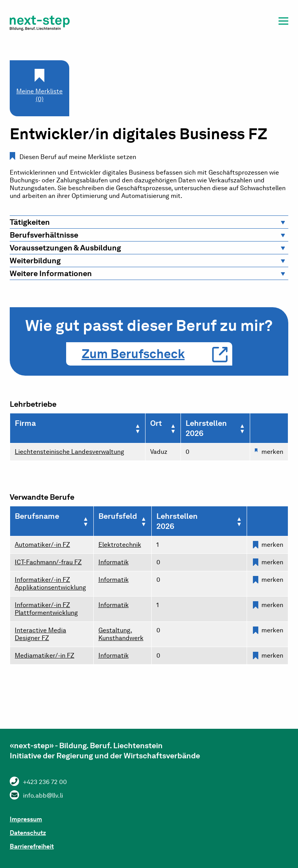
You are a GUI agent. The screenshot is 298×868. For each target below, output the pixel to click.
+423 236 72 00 (45, 782)
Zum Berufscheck (133, 354)
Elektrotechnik (120, 545)
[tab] (149, 222)
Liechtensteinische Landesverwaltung (69, 452)
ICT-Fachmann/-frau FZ (48, 562)
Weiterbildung (35, 261)
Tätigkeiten (30, 222)
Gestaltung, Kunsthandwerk (121, 634)
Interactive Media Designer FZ (40, 634)
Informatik (114, 562)
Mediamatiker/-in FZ (45, 655)
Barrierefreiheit (32, 846)
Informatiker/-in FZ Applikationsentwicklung (50, 584)
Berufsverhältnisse (44, 235)
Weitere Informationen (51, 273)
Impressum (26, 819)
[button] (283, 22)
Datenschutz (28, 833)
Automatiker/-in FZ (42, 545)
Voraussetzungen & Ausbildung (65, 248)
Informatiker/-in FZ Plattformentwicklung (46, 609)
